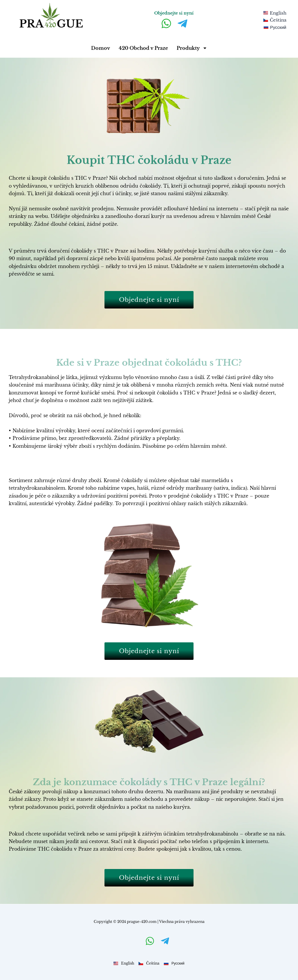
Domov (101, 48)
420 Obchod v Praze (143, 48)
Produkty (192, 48)
